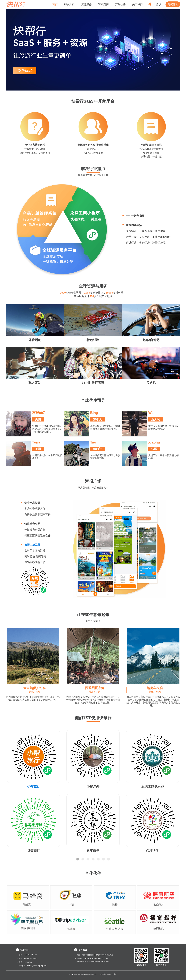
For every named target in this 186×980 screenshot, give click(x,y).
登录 (159, 4)
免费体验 (173, 4)
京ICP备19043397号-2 (108, 974)
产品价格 (120, 4)
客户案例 (103, 4)
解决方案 (69, 4)
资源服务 (86, 4)
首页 (55, 4)
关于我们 (137, 4)
